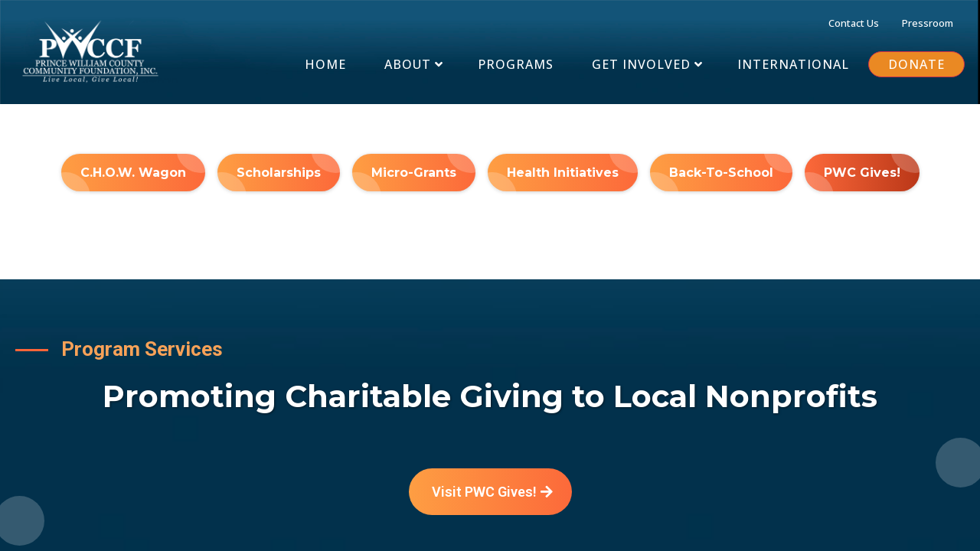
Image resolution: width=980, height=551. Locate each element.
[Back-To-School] (721, 173)
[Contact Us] (854, 22)
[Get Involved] (645, 64)
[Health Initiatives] (563, 173)
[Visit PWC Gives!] (490, 492)
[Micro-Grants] (414, 173)
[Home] (325, 64)
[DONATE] (916, 64)
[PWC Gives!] (862, 173)
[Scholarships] (279, 173)
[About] (412, 64)
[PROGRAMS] (516, 64)
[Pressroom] (928, 22)
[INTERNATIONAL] (793, 64)
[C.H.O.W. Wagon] (133, 173)
